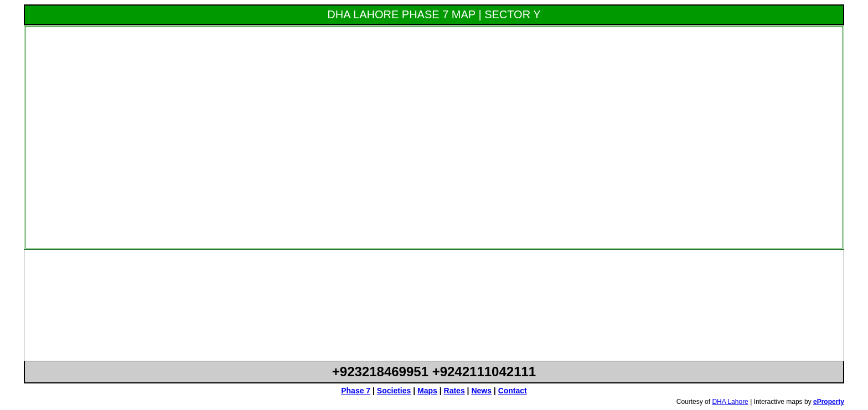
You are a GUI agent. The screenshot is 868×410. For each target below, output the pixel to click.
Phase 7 (356, 391)
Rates (454, 391)
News (481, 391)
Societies (394, 391)
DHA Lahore (730, 402)
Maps (427, 391)
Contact (513, 391)
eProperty (829, 402)
